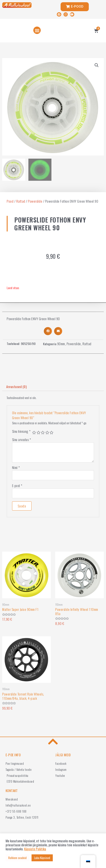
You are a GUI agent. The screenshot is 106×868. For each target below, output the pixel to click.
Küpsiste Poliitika (35, 849)
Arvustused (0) (16, 387)
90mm (61, 344)
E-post (17, 486)
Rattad (21, 201)
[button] (37, 30)
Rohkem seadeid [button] (17, 858)
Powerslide (35, 201)
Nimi (16, 468)
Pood (10, 201)
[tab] (53, 387)
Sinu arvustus (22, 439)
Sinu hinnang (21, 431)
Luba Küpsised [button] (42, 858)
